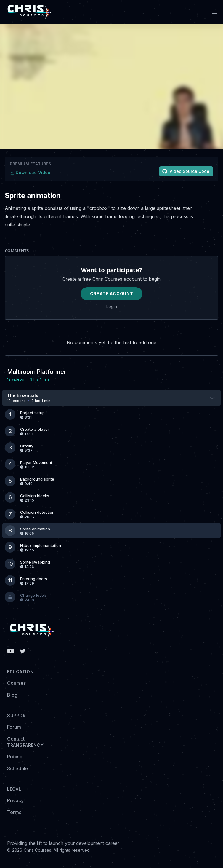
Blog (12, 695)
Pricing (15, 757)
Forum (14, 727)
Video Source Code (186, 171)
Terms (14, 812)
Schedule (18, 768)
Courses (16, 683)
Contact (16, 739)
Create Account (112, 294)
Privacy (15, 800)
